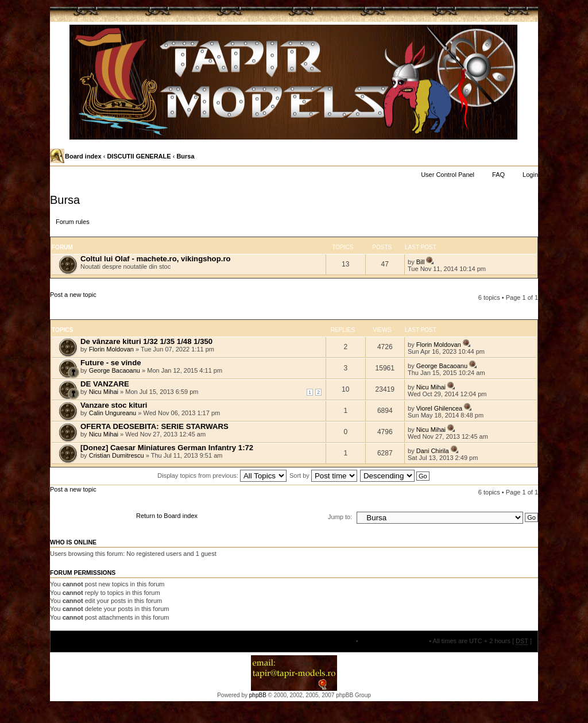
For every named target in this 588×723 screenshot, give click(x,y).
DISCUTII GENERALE (139, 156)
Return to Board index (167, 516)
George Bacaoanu (115, 370)
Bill (421, 262)
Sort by (323, 475)
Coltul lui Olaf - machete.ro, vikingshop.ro (156, 259)
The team (341, 641)
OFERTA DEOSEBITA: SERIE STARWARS (154, 426)
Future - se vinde (111, 363)
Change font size (529, 157)
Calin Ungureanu (113, 413)
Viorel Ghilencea (440, 408)
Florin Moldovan (111, 349)
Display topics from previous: (222, 475)
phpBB (258, 695)
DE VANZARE (105, 384)
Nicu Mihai (104, 392)
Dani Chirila (433, 451)
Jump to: (340, 517)
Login (530, 175)
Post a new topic (88, 305)
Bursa (185, 156)
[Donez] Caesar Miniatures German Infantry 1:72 (167, 448)
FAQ (498, 175)
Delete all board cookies (394, 641)
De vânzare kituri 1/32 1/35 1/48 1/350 (146, 341)
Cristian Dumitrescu (117, 455)
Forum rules (73, 222)
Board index (83, 156)
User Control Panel (448, 175)
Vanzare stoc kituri (114, 405)
